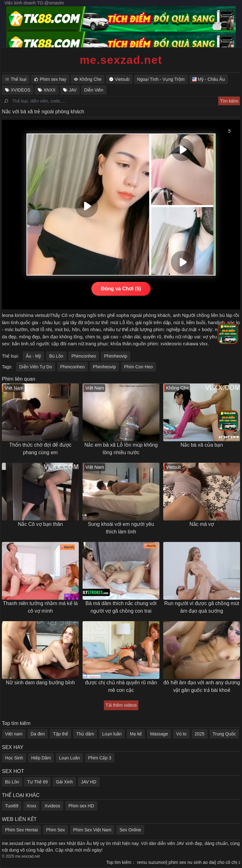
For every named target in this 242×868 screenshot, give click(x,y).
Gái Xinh (64, 782)
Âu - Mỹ (33, 356)
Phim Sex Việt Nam (92, 830)
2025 (200, 734)
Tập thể (60, 734)
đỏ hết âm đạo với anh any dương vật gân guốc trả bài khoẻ (202, 686)
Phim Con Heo (138, 367)
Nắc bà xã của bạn (202, 445)
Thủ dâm (85, 734)
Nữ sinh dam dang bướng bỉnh (40, 683)
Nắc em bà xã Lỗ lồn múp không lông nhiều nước (121, 449)
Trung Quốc (224, 734)
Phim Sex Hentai (21, 830)
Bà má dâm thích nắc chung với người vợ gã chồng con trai (121, 607)
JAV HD (89, 782)
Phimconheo (84, 356)
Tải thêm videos (121, 705)
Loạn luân (112, 734)
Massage (159, 734)
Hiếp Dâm (41, 758)
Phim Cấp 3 (100, 758)
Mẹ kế (136, 734)
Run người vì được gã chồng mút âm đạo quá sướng (202, 607)
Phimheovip (115, 356)
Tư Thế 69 (37, 782)
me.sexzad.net (121, 60)
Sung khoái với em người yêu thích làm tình (121, 528)
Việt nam (14, 734)
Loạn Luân (69, 758)
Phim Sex (55, 830)
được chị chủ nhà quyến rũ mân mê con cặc (121, 686)
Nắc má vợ (202, 524)
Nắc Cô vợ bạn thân (40, 524)
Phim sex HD (81, 806)
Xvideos (52, 806)
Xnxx (31, 806)
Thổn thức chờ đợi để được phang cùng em (40, 449)
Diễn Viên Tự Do (36, 367)
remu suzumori (155, 862)
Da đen (38, 734)
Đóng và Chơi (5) (121, 289)
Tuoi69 (12, 806)
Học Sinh (14, 758)
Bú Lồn (56, 356)
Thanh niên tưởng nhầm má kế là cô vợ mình (40, 607)
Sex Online (130, 830)
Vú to (181, 734)
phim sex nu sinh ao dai (195, 862)
